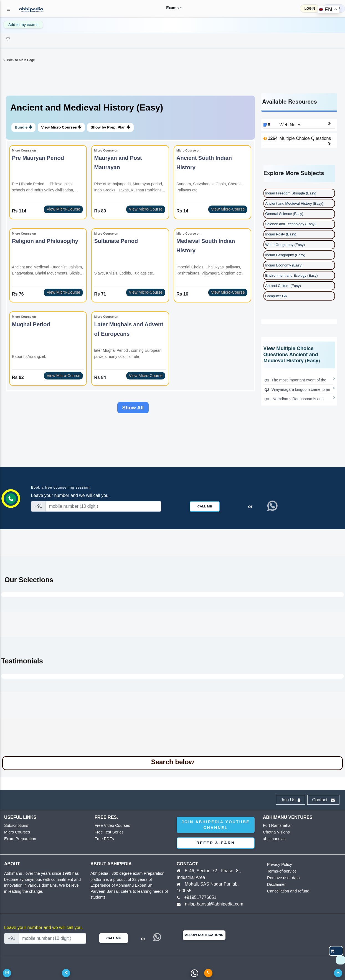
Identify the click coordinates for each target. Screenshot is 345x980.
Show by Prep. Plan (116, 127)
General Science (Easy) (284, 214)
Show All (133, 408)
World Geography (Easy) (285, 245)
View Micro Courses (65, 127)
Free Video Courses (111, 826)
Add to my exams (23, 25)
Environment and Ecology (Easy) (291, 275)
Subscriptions (15, 826)
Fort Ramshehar (276, 826)
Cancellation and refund (286, 892)
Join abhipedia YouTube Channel (215, 825)
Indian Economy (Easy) (284, 265)
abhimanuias (273, 839)
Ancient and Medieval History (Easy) (294, 203)
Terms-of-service (280, 872)
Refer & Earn (216, 843)
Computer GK (276, 296)
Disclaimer (276, 885)
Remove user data (282, 878)
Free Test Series (108, 833)
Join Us (291, 800)
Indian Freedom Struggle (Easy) (291, 193)
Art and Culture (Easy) (283, 286)
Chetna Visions (275, 833)
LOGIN (310, 9)
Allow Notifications (204, 935)
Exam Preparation (19, 839)
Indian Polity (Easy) (281, 234)
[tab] (130, 118)
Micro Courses (16, 833)
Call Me (205, 507)
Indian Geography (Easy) (285, 255)
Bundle (25, 127)
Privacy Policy (278, 865)
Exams (169, 8)
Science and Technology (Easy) (290, 224)
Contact (323, 800)
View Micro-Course (63, 209)
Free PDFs (103, 839)
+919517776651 (200, 898)
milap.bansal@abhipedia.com (214, 905)
